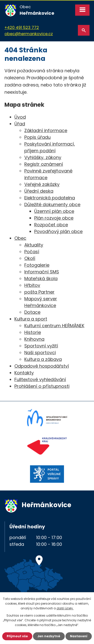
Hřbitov (32, 285)
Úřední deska (39, 191)
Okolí (30, 258)
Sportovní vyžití (41, 346)
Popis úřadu (37, 137)
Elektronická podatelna (50, 198)
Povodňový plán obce (58, 231)
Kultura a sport (31, 319)
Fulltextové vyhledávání (40, 379)
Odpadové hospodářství (42, 366)
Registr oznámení (44, 164)
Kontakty (24, 373)
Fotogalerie (37, 265)
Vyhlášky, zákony (43, 157)
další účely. (65, 608)
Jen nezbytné (49, 636)
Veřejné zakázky (42, 184)
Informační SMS (42, 272)
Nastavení (79, 636)
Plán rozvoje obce (54, 218)
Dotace (32, 312)
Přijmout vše (17, 636)
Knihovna (34, 339)
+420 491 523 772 (22, 28)
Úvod (20, 117)
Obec (20, 238)
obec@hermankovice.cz (29, 34)
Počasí (32, 252)
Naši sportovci (40, 353)
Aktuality (34, 245)
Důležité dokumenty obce (52, 204)
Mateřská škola (41, 279)
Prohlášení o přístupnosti (42, 386)
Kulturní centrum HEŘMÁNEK (54, 326)
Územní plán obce (54, 211)
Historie (33, 332)
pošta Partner (39, 292)
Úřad (20, 124)
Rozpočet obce (51, 225)
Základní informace (46, 130)
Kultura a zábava (43, 359)
